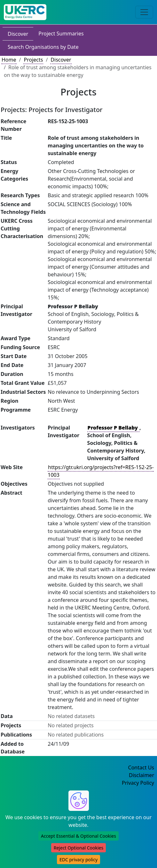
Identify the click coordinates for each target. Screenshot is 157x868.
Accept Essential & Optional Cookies (78, 836)
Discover (18, 34)
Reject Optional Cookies (78, 848)
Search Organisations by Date (43, 47)
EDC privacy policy (78, 860)
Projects (33, 60)
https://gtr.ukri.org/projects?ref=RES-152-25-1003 (101, 471)
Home (9, 60)
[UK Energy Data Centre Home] (25, 12)
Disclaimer (141, 775)
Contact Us (141, 767)
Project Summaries (61, 34)
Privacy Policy (138, 783)
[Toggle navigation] (144, 12)
